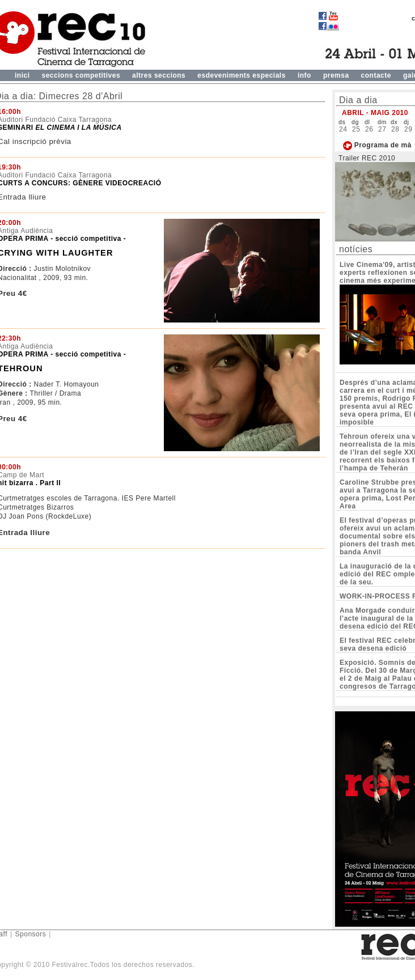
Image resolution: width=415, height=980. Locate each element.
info (304, 75)
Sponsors (31, 934)
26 (369, 129)
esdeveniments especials (242, 75)
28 (395, 129)
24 (343, 129)
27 (382, 129)
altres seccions (159, 75)
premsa (336, 75)
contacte (376, 75)
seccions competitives (81, 75)
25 (356, 129)
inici (22, 75)
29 (408, 129)
